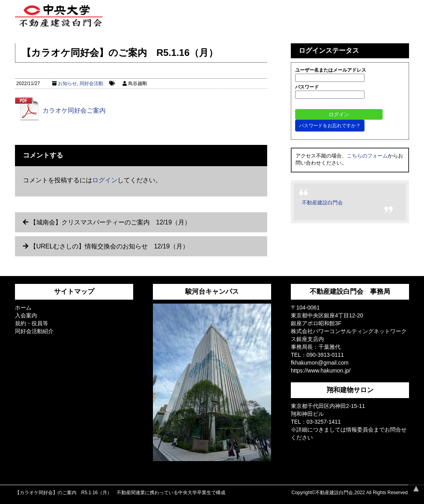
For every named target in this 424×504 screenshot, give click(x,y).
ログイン (105, 180)
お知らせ (67, 83)
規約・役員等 (32, 323)
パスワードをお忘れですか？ (330, 126)
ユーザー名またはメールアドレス (331, 70)
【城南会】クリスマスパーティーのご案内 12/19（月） (110, 222)
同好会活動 (91, 83)
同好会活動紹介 (34, 331)
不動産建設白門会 (322, 203)
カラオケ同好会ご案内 (74, 110)
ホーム (23, 308)
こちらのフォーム (367, 156)
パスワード (307, 87)
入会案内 (26, 315)
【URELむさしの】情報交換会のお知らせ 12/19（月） (109, 246)
